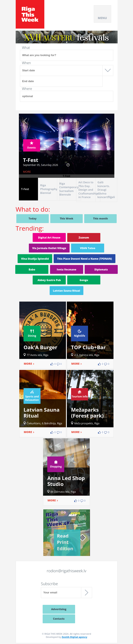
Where (27, 89)
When (27, 63)
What (26, 48)
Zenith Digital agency (74, 637)
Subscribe (49, 584)
